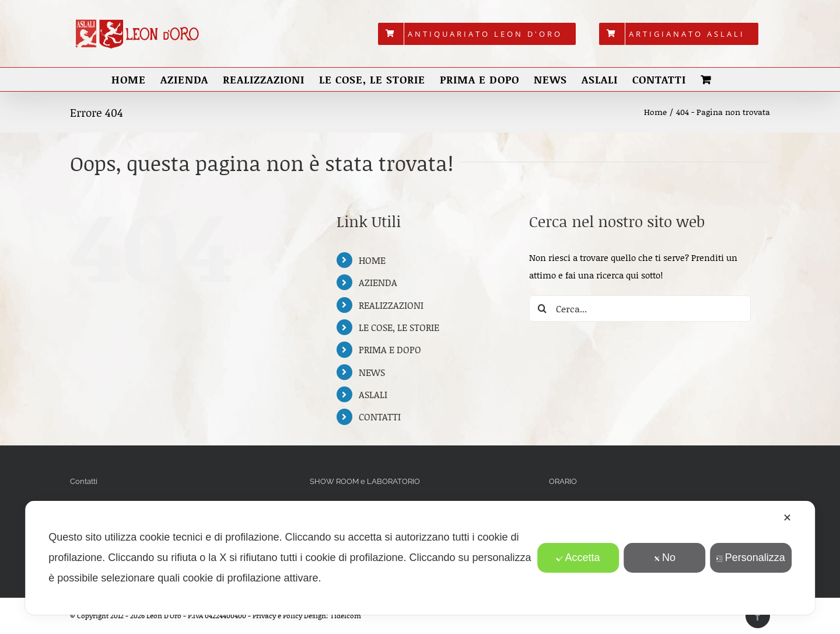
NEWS (372, 372)
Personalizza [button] (751, 558)
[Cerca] (542, 309)
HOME (372, 260)
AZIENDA (378, 282)
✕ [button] (787, 518)
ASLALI (373, 394)
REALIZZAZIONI (391, 305)
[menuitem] (477, 34)
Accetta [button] (578, 558)
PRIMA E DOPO (390, 349)
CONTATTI (380, 417)
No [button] (664, 558)
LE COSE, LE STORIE (399, 327)
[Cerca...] (640, 309)
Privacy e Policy (277, 616)
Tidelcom (346, 616)
